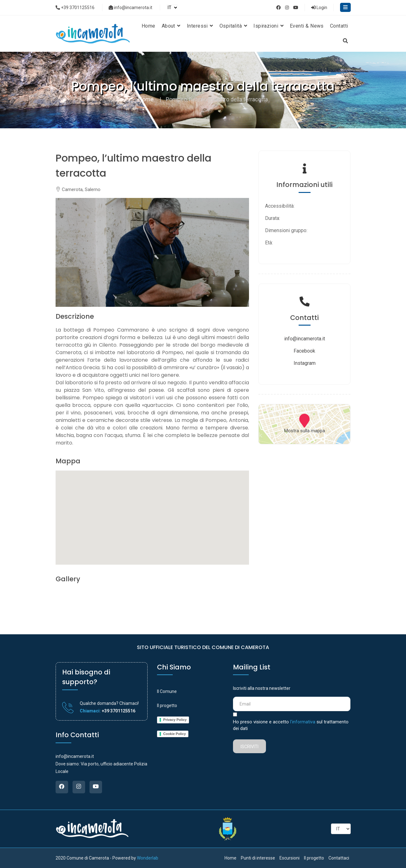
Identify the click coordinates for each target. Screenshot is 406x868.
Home (149, 26)
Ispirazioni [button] (268, 26)
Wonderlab (148, 858)
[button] (152, 512)
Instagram (305, 363)
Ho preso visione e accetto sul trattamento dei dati (291, 725)
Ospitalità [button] (233, 26)
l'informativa (303, 722)
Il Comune (167, 691)
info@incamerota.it (130, 8)
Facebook (304, 351)
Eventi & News (307, 26)
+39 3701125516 (75, 8)
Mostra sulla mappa (305, 431)
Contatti (339, 26)
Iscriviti (249, 747)
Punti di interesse (258, 858)
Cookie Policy (175, 734)
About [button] (171, 26)
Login (319, 8)
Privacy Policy (175, 720)
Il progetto (167, 706)
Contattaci (339, 858)
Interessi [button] (200, 26)
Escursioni (290, 858)
